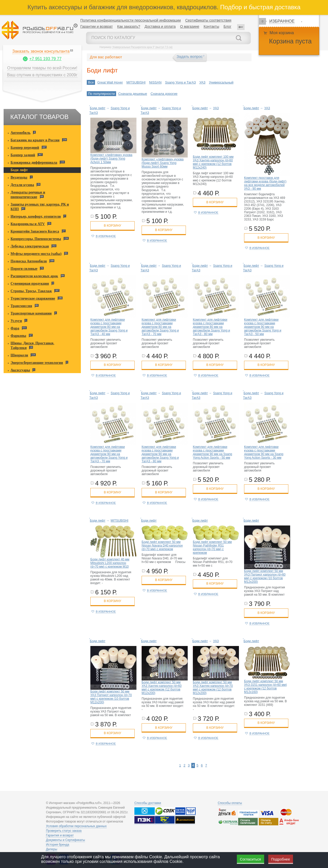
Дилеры (51, 849)
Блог (227, 26)
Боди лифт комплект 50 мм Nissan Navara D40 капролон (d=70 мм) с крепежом (162, 546)
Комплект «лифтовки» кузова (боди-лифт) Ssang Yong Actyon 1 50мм (111, 159)
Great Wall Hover (110, 82)
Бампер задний (23, 155)
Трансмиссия (21, 306)
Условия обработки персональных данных (76, 826)
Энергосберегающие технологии (37, 363)
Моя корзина (282, 33)
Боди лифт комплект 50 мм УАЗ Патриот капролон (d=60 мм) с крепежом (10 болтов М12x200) (265, 576)
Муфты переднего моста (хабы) (36, 254)
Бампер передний (25, 148)
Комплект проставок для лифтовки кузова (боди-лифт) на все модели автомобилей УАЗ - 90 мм (265, 183)
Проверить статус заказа (64, 831)
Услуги (16, 321)
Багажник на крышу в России (35, 140)
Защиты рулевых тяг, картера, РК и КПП (40, 207)
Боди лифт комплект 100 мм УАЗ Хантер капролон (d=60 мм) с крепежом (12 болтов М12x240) (213, 162)
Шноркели (19, 355)
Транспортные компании (31, 313)
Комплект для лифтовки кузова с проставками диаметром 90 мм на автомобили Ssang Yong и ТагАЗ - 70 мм (109, 454)
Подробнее (281, 859)
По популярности (101, 94)
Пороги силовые (24, 269)
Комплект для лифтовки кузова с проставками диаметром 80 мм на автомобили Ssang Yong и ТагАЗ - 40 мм (109, 327)
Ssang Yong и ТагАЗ (180, 82)
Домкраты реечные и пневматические (28, 195)
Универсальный (221, 82)
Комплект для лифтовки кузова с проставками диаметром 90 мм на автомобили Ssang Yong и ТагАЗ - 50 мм (263, 327)
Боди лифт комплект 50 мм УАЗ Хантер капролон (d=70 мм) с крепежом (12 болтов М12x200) (213, 688)
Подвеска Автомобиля (29, 261)
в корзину (112, 226)
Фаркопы (18, 336)
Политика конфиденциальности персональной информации (131, 20)
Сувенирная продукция (30, 284)
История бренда (57, 845)
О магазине (189, 26)
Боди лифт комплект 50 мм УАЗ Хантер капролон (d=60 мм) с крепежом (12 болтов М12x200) (162, 688)
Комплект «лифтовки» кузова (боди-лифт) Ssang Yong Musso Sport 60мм (163, 163)
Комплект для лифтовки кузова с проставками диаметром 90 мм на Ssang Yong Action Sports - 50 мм (213, 452)
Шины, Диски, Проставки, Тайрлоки (32, 345)
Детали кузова (22, 185)
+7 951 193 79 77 (45, 59)
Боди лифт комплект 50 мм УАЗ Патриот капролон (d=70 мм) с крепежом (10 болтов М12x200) (111, 697)
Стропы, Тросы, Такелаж (31, 291)
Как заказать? (129, 26)
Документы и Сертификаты (65, 840)
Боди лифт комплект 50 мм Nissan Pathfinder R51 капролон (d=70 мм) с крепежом (212, 547)
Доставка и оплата (160, 26)
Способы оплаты (230, 803)
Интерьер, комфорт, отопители (36, 216)
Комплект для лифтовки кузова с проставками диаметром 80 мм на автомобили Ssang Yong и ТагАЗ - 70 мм (160, 327)
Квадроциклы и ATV (28, 224)
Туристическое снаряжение (33, 298)
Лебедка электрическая (30, 246)
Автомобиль (20, 133)
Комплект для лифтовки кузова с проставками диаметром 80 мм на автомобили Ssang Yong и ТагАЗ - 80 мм (211, 327)
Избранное (282, 21)
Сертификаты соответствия (208, 20)
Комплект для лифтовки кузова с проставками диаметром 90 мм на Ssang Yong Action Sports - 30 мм (264, 452)
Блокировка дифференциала (34, 163)
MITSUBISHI (136, 82)
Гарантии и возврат (97, 26)
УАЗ (202, 82)
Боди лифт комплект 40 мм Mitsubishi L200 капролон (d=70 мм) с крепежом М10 (110, 563)
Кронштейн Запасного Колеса (35, 231)
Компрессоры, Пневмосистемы (36, 239)
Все (91, 82)
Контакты (211, 26)
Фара (15, 328)
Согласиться (251, 859)
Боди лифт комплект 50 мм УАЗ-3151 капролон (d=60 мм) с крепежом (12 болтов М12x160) (265, 687)
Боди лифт (19, 170)
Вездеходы (19, 177)
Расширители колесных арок (34, 276)
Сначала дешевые (133, 94)
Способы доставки (148, 803)
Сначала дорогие (164, 94)
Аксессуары (20, 370)
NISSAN (155, 82)
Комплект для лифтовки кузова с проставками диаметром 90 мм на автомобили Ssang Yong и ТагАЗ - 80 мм (160, 454)
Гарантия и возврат (60, 835)
